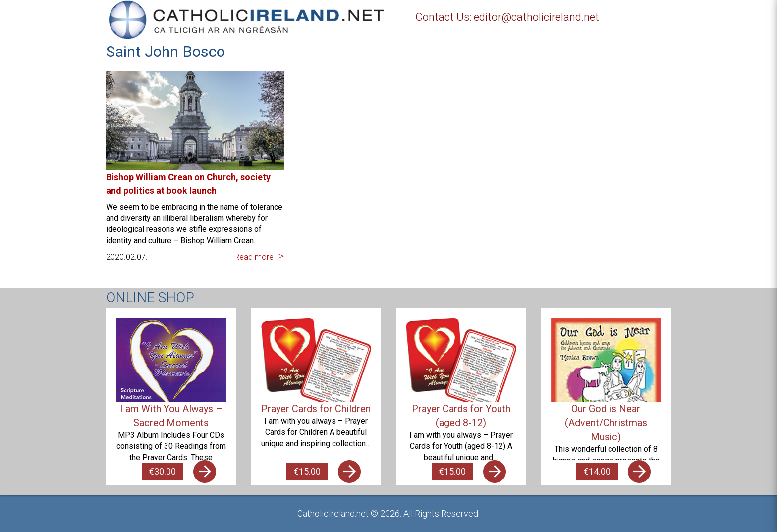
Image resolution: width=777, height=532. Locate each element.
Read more (254, 257)
